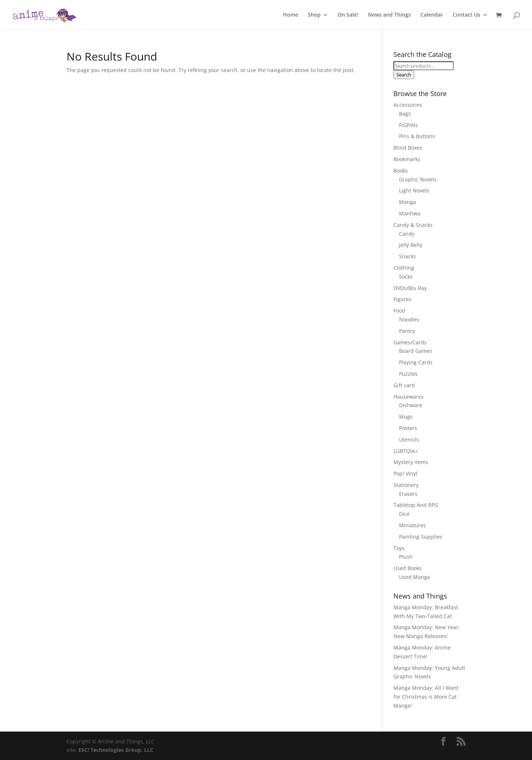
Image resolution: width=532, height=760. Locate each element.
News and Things (389, 15)
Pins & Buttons (417, 136)
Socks (406, 277)
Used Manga (415, 577)
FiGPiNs (408, 125)
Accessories (408, 105)
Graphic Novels (418, 179)
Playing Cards (416, 362)
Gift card (404, 385)
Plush (406, 557)
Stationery (406, 485)
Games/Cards (410, 342)
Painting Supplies (421, 537)
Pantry (407, 331)
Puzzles (408, 374)
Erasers (408, 494)
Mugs (406, 417)
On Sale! (348, 15)
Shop (314, 15)
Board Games (416, 351)
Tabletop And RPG (416, 505)
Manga (407, 202)
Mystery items (411, 462)
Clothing (404, 268)
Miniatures (412, 525)
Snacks (407, 256)
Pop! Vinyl (405, 473)
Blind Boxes (408, 148)
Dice (404, 514)
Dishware (411, 405)
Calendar (432, 15)
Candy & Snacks (413, 225)
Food (399, 311)
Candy (407, 234)
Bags (405, 114)
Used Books (408, 568)
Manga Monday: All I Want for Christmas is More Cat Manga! (426, 697)
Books (401, 171)
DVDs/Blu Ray (410, 288)
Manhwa (410, 213)
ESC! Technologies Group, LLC (116, 750)
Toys (399, 548)
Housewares (409, 397)
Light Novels (414, 190)
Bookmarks (407, 159)
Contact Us (466, 15)
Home (291, 15)
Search (404, 75)
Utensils (409, 439)
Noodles (409, 319)
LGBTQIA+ (406, 451)
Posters (408, 428)
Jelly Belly (411, 245)
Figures (403, 299)
